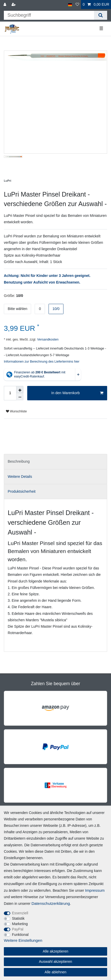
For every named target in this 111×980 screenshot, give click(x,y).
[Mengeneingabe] (10, 393)
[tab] (55, 462)
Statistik (18, 918)
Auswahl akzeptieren (55, 962)
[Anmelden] (5, 4)
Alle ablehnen (56, 972)
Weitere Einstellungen (23, 940)
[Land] (70, 4)
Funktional (20, 935)
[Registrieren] (14, 4)
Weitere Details (20, 477)
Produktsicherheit (22, 491)
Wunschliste (16, 411)
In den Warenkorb (77, 393)
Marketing (20, 924)
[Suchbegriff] (49, 15)
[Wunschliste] (77, 4)
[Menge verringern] (20, 397)
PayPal (18, 929)
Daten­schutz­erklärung (51, 903)
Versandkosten (47, 339)
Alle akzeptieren (55, 951)
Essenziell (20, 913)
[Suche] (101, 15)
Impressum (95, 890)
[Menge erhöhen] (20, 390)
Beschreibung (19, 461)
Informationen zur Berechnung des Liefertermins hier (42, 362)
